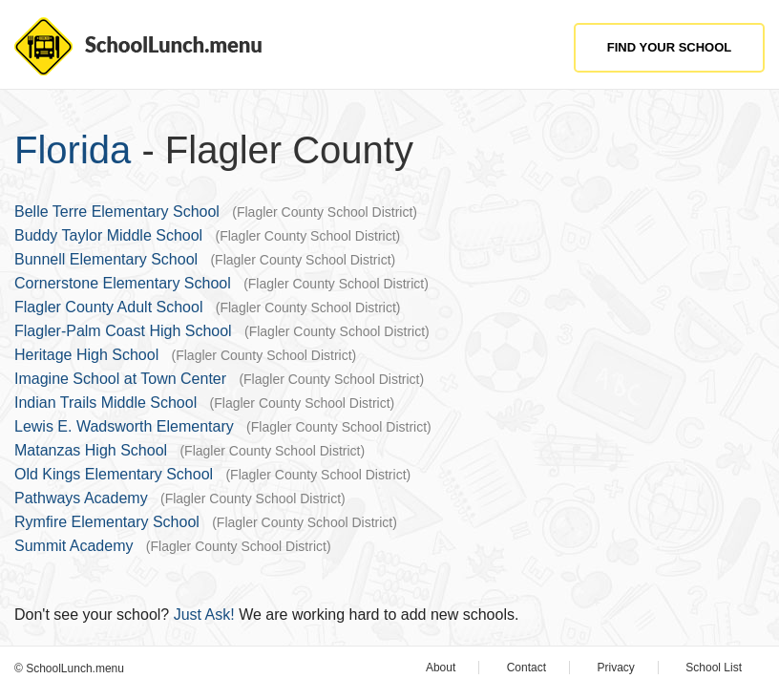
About (441, 668)
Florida (73, 150)
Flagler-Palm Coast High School (123, 331)
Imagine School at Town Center (120, 379)
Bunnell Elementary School (106, 259)
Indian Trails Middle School (105, 403)
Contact (526, 668)
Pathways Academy (81, 498)
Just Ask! (204, 615)
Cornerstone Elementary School (123, 283)
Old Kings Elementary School (114, 474)
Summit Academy (74, 546)
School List (714, 668)
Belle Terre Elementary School (117, 212)
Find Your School (670, 47)
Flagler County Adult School (108, 307)
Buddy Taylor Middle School (108, 235)
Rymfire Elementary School (107, 522)
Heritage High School (86, 355)
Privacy (616, 668)
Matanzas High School (91, 450)
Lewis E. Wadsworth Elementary (124, 426)
